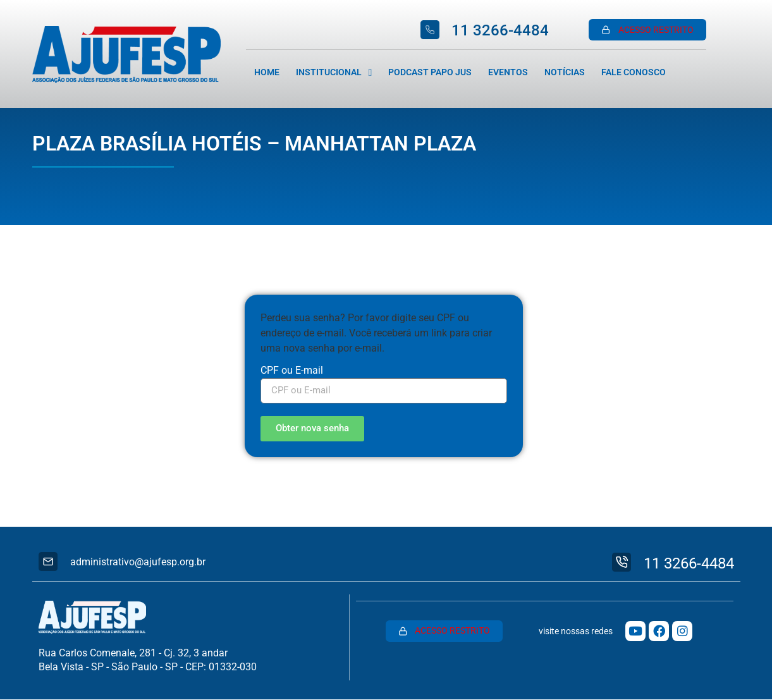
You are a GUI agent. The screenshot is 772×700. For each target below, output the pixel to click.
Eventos (508, 72)
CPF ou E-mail (292, 371)
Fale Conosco (634, 72)
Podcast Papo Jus (430, 72)
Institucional (334, 72)
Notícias (565, 72)
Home (267, 72)
